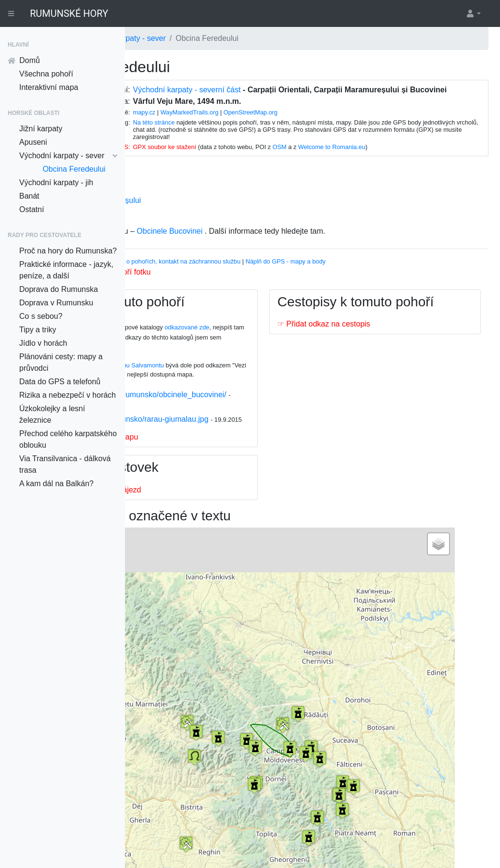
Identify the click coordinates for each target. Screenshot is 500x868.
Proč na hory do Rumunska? (68, 251)
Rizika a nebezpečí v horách (68, 395)
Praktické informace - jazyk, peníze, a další (66, 270)
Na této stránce (231, 131)
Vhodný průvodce (164, 270)
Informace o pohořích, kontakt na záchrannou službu (265, 270)
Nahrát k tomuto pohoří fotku (198, 281)
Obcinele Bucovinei (266, 240)
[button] (473, 13)
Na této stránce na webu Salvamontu (210, 374)
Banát (29, 196)
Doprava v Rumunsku (56, 303)
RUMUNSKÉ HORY (69, 13)
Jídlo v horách (43, 343)
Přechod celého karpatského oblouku (68, 439)
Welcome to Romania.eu (409, 156)
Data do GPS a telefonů (60, 382)
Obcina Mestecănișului (198, 209)
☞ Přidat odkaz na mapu (192, 469)
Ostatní (32, 209)
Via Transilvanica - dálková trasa (65, 464)
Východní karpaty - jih (56, 182)
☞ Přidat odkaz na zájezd (194, 522)
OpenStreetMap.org (327, 121)
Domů (24, 60)
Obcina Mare (182, 197)
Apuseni (33, 142)
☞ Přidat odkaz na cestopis (372, 349)
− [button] (168, 587)
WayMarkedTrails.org (267, 121)
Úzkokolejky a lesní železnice (52, 414)
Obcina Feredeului (74, 169)
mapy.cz (221, 121)
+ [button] (168, 572)
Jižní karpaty (41, 129)
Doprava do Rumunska (59, 289)
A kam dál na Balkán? (56, 484)
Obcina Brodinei (187, 220)
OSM (356, 156)
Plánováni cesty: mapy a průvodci (61, 362)
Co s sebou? (41, 316)
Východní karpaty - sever (68, 156)
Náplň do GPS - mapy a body (382, 270)
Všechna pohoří (46, 74)
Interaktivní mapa (49, 87)
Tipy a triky (38, 330)
